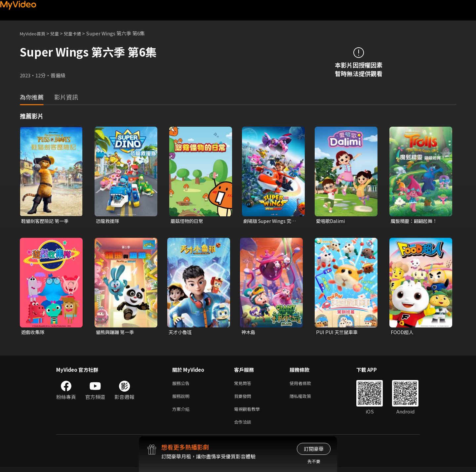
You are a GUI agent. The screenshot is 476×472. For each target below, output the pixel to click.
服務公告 (182, 385)
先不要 (314, 461)
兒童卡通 (80, 33)
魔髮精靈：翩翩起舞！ (416, 221)
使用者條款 (306, 385)
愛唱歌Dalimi (331, 221)
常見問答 (244, 385)
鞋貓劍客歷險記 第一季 (46, 221)
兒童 (60, 33)
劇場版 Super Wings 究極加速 (271, 221)
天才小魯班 (181, 333)
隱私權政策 (306, 398)
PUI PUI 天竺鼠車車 (338, 333)
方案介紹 (182, 412)
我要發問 (244, 398)
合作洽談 (244, 426)
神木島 (249, 333)
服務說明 (182, 398)
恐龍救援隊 (108, 221)
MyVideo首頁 (35, 33)
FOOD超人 (403, 333)
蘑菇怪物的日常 (188, 221)
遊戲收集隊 (34, 333)
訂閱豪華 (314, 449)
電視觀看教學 (249, 412)
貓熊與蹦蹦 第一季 (116, 333)
